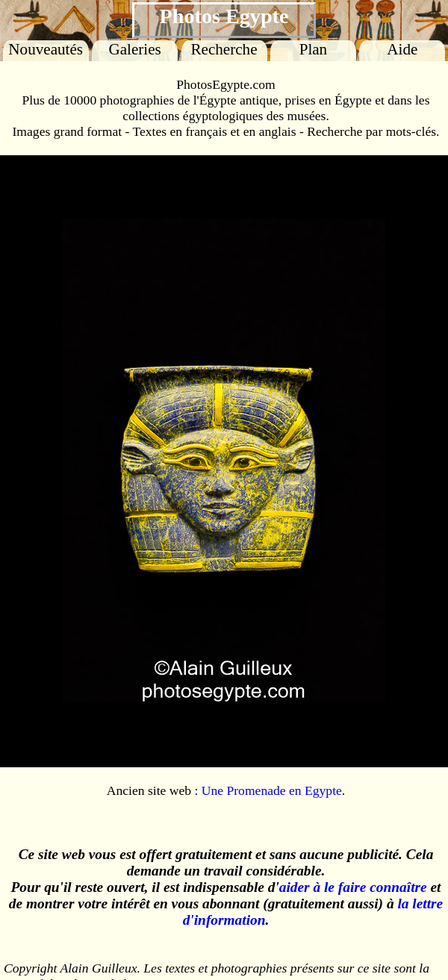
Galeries (134, 49)
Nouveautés (46, 49)
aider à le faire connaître (353, 887)
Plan (314, 49)
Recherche (224, 49)
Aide (402, 49)
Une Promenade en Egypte (272, 790)
